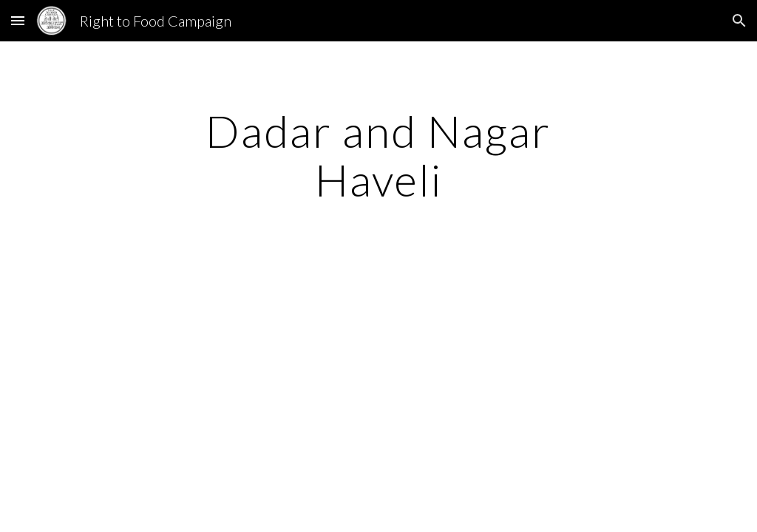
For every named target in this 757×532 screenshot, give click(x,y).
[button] (18, 20)
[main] (378, 155)
